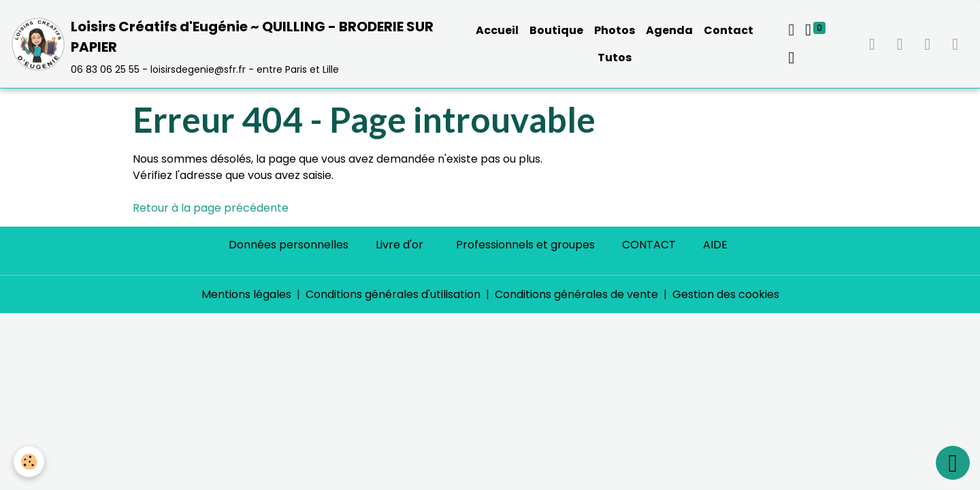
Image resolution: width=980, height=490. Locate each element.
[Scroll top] (953, 463)
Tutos (615, 58)
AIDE (715, 245)
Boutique (556, 30)
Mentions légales (246, 294)
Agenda (669, 30)
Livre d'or (399, 245)
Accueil (497, 30)
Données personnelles (289, 245)
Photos (615, 30)
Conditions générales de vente (576, 294)
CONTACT (649, 245)
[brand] (231, 44)
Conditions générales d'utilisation (393, 294)
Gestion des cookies (726, 294)
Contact (729, 30)
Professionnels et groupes (525, 245)
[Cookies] (29, 462)
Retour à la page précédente (211, 208)
